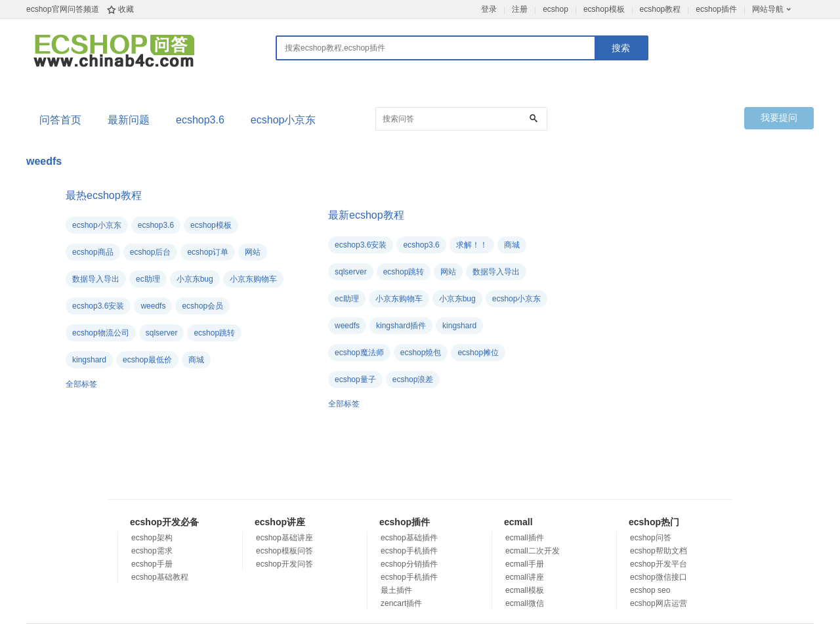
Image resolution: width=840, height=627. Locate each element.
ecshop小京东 (283, 120)
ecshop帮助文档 (659, 551)
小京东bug (195, 279)
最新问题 (129, 120)
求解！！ (472, 245)
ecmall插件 (525, 538)
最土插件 (396, 590)
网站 (253, 252)
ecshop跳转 (214, 333)
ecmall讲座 (525, 577)
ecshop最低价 (147, 360)
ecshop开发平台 (659, 564)
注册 (520, 9)
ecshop (556, 9)
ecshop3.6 (200, 120)
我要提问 (779, 118)
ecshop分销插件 (409, 564)
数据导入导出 (96, 279)
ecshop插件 (716, 9)
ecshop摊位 (478, 353)
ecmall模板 (525, 590)
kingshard (89, 360)
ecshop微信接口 (659, 577)
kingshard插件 (401, 326)
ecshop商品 (93, 252)
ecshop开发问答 (284, 564)
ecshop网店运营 (659, 603)
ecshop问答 (651, 538)
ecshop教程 (661, 9)
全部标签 (81, 384)
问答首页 (60, 120)
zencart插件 (401, 603)
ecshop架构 (152, 538)
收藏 (126, 9)
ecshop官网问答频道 (63, 9)
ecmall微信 (525, 603)
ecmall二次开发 (533, 551)
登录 (489, 9)
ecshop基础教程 (160, 577)
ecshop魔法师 (359, 353)
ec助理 (148, 279)
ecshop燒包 (421, 353)
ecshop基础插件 (409, 538)
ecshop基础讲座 (284, 538)
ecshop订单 (208, 252)
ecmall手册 (525, 564)
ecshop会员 (202, 306)
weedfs (153, 306)
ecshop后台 (151, 252)
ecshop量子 (355, 379)
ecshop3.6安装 (98, 306)
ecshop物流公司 (101, 333)
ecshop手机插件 (409, 551)
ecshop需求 (152, 551)
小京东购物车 (253, 279)
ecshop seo (650, 590)
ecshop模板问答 (284, 551)
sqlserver (162, 333)
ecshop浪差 (413, 379)
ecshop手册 (152, 564)
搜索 (621, 48)
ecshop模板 (604, 9)
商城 (196, 360)
